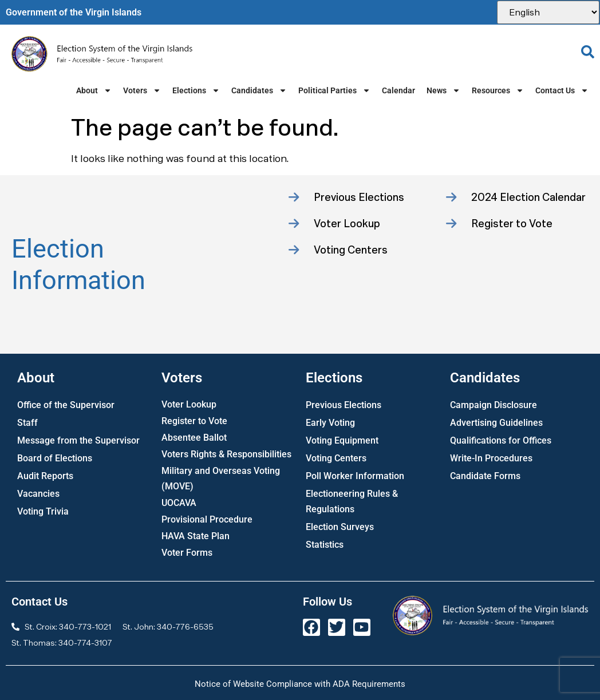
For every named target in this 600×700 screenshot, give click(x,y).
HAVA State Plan (196, 536)
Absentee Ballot (194, 438)
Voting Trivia (43, 511)
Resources (498, 90)
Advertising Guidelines (496, 423)
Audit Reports (45, 476)
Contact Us (562, 90)
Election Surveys (340, 527)
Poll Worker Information (355, 476)
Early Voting (330, 423)
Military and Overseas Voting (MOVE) (221, 478)
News (443, 90)
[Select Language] (548, 12)
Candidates (259, 90)
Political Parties (334, 90)
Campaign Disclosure (494, 405)
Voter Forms (187, 553)
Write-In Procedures (491, 458)
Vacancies (38, 494)
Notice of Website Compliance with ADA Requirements (300, 684)
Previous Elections (344, 405)
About (94, 90)
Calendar (398, 90)
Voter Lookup (189, 404)
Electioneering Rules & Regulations (352, 501)
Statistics (325, 545)
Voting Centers (336, 458)
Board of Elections (55, 458)
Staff (27, 423)
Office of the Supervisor (66, 405)
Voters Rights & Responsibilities (226, 454)
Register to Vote (194, 421)
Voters (142, 90)
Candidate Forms (485, 476)
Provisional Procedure (207, 519)
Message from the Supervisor (78, 440)
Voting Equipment (342, 440)
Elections (196, 90)
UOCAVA (179, 503)
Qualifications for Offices (501, 440)
